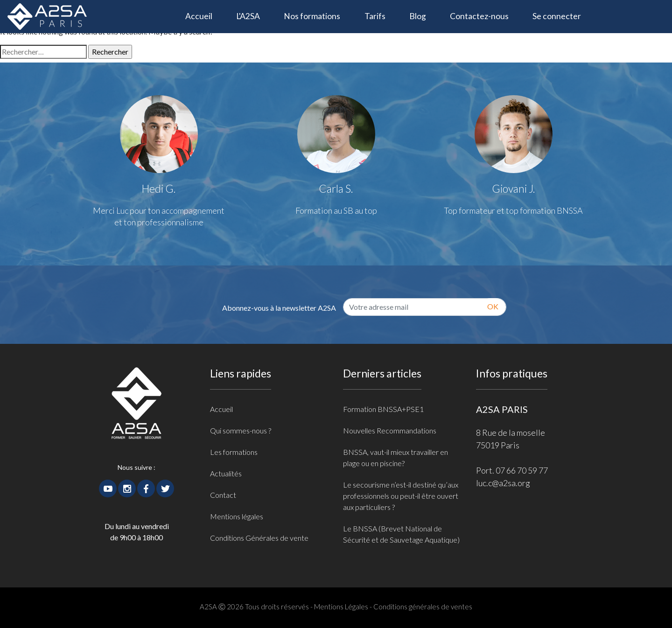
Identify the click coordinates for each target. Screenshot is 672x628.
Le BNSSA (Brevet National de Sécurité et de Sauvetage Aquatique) (401, 534)
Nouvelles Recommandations (390, 430)
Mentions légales (237, 516)
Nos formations (312, 16)
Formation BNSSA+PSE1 (383, 409)
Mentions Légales (341, 607)
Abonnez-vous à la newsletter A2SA (279, 308)
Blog (418, 16)
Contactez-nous (479, 16)
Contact (223, 495)
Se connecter (557, 16)
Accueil (205, 15)
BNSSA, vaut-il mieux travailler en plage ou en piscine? (395, 457)
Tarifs (375, 16)
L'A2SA (248, 16)
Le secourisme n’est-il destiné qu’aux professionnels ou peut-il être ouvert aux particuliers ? (401, 496)
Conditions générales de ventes (423, 607)
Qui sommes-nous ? (241, 430)
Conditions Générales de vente (259, 538)
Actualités (226, 473)
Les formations (234, 452)
